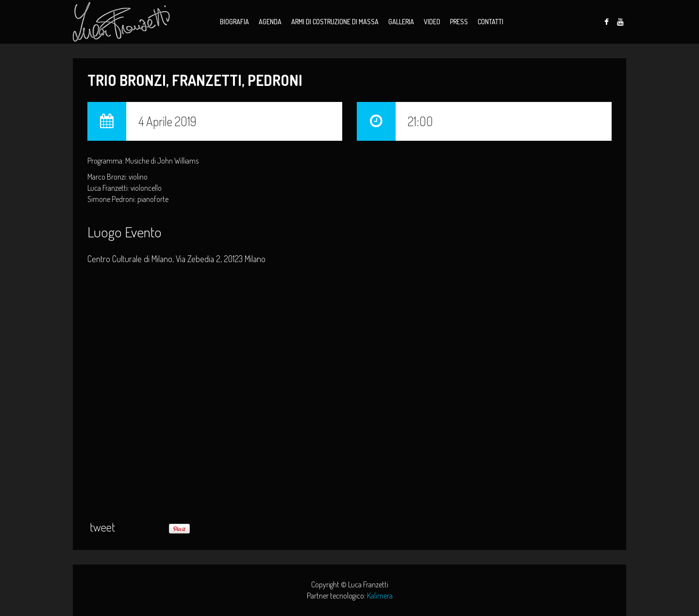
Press (459, 22)
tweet (102, 527)
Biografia (234, 22)
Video (432, 22)
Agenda (270, 22)
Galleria (401, 22)
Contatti (491, 22)
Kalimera (380, 596)
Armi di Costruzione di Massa (335, 22)
